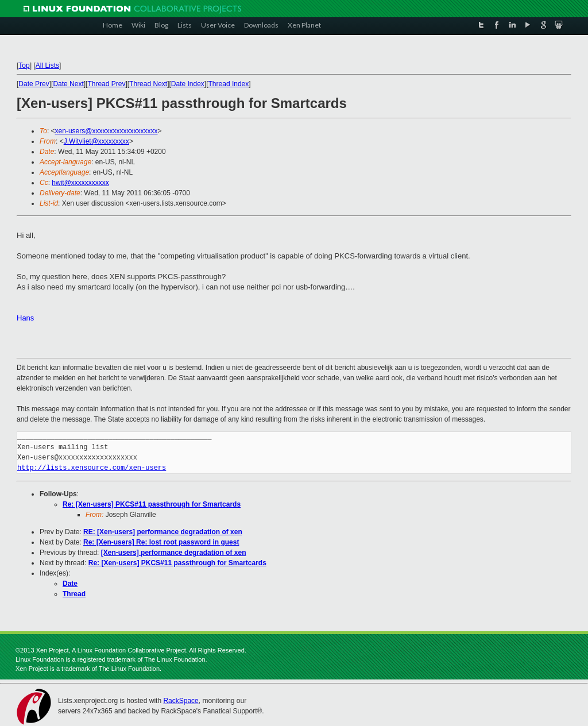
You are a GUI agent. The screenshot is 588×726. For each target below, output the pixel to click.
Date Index (188, 84)
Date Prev (34, 84)
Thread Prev (106, 84)
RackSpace (181, 701)
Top (24, 65)
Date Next (68, 84)
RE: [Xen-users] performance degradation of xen (163, 532)
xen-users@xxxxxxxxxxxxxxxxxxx (107, 131)
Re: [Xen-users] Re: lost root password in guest (161, 542)
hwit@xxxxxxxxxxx (80, 183)
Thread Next (148, 84)
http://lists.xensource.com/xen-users (92, 468)
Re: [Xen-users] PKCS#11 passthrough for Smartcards (152, 504)
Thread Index (229, 84)
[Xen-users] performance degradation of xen (174, 553)
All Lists (47, 65)
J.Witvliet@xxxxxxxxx (96, 141)
